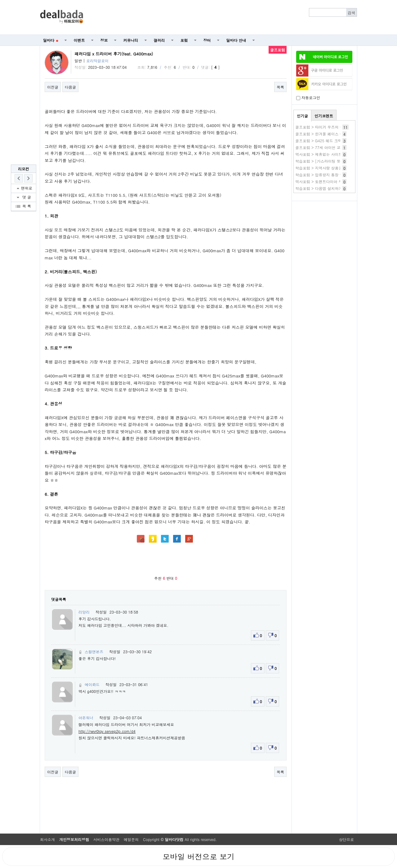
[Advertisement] (224, 17)
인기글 (302, 116)
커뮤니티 (131, 40)
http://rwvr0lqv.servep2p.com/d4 (107, 731)
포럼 (184, 40)
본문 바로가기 (0, 0)
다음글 (70, 87)
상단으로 (346, 839)
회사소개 (47, 839)
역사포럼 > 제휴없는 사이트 (319, 154)
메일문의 (131, 839)
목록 (280, 87)
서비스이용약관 (106, 839)
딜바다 (51, 40)
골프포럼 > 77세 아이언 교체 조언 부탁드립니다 (336, 147)
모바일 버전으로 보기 (198, 857)
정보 (104, 40)
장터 (207, 40)
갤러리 (159, 40)
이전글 (53, 87)
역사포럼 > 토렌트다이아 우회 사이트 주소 (331, 181)
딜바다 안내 (236, 40)
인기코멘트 (324, 116)
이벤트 (79, 40)
